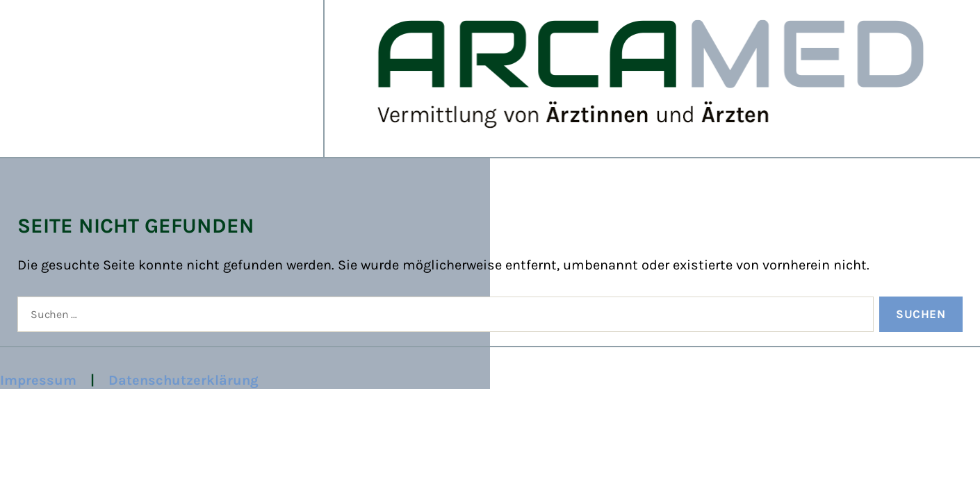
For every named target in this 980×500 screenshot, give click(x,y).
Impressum (38, 380)
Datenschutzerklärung (183, 380)
